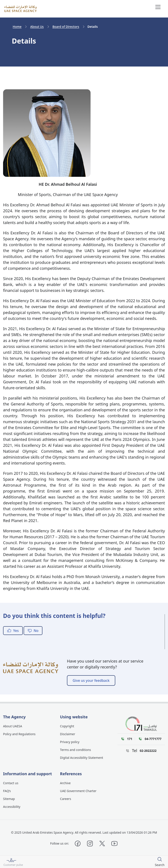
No (33, 631)
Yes (13, 631)
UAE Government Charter (78, 791)
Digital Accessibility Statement (81, 758)
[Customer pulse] (13, 862)
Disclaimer (67, 734)
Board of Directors (66, 27)
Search (160, 865)
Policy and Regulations (19, 734)
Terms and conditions (75, 750)
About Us (37, 27)
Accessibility (12, 807)
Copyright (67, 726)
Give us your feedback (91, 680)
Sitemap (9, 799)
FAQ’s (7, 791)
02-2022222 (148, 751)
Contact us (11, 783)
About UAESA (13, 726)
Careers (65, 799)
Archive (65, 783)
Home (17, 27)
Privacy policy (70, 742)
